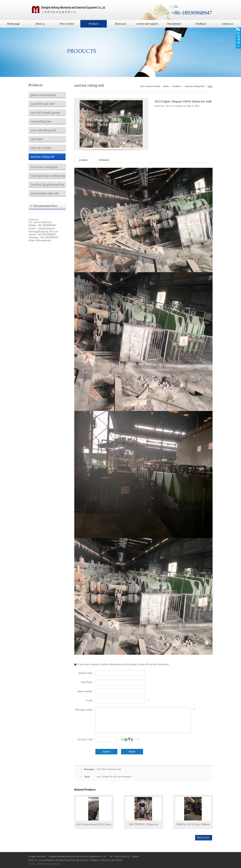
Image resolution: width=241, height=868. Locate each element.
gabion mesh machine (43, 95)
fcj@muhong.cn (46, 228)
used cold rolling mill (43, 130)
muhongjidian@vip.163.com (43, 232)
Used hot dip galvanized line (47, 185)
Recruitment (174, 24)
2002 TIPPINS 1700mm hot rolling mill (143, 826)
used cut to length (41, 148)
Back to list (203, 837)
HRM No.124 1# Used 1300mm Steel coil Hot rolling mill (193, 826)
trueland (57, 864)
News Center (67, 24)
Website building (45, 864)
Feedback (201, 24)
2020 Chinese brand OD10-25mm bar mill (94, 826)
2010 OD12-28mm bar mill (109, 769)
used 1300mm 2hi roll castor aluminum (114, 777)
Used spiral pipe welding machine (48, 176)
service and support (147, 24)
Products (94, 24)
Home (166, 86)
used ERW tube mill (42, 104)
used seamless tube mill (45, 193)
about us (40, 24)
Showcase (120, 24)
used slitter (37, 139)
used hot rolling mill (43, 157)
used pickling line (41, 121)
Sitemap (32, 864)
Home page (13, 24)
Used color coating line (44, 167)
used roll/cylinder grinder (46, 113)
